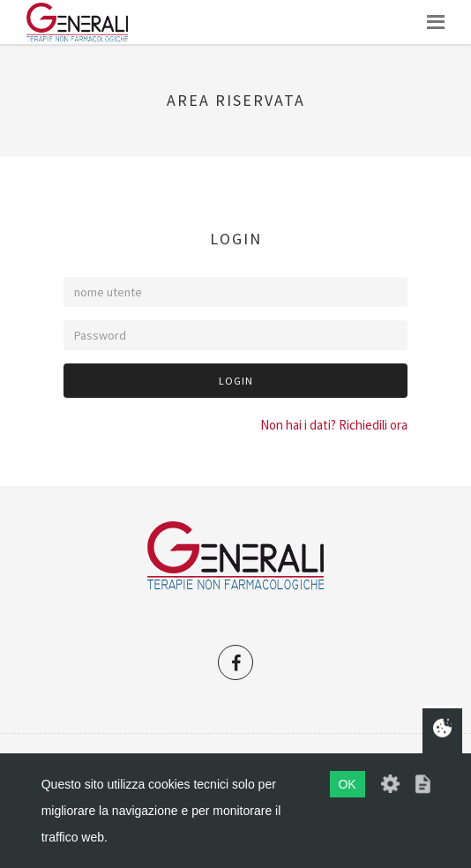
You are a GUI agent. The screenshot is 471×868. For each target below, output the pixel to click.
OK (347, 784)
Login (236, 381)
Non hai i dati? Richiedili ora (334, 425)
